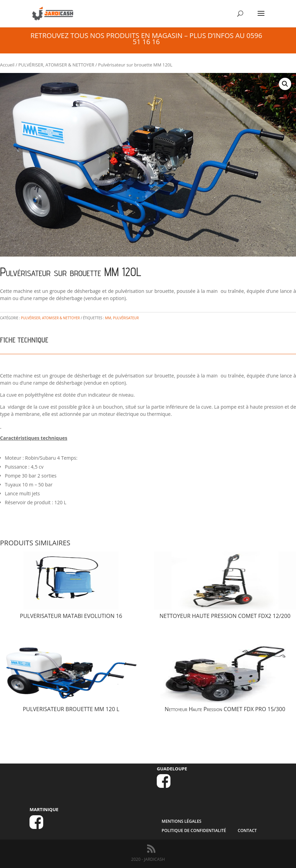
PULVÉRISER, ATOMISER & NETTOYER (56, 65)
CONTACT (247, 830)
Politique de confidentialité (194, 830)
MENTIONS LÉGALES (181, 821)
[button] (285, 84)
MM (108, 318)
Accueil (7, 65)
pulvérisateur (126, 318)
